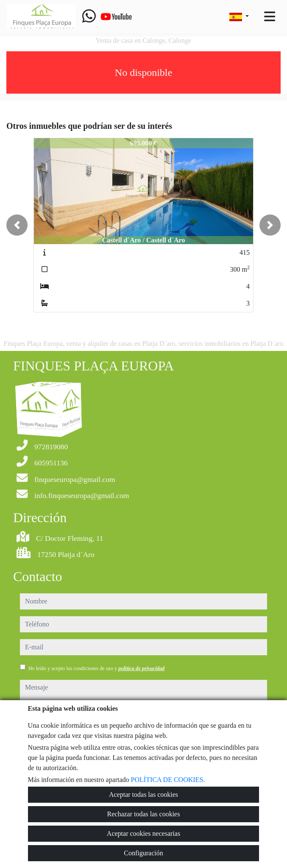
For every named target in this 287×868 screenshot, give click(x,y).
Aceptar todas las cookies (143, 794)
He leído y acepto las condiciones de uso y (96, 668)
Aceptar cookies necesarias (143, 833)
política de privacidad (141, 668)
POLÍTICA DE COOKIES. (168, 780)
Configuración (143, 853)
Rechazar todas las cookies (144, 814)
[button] (17, 225)
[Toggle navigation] (270, 17)
